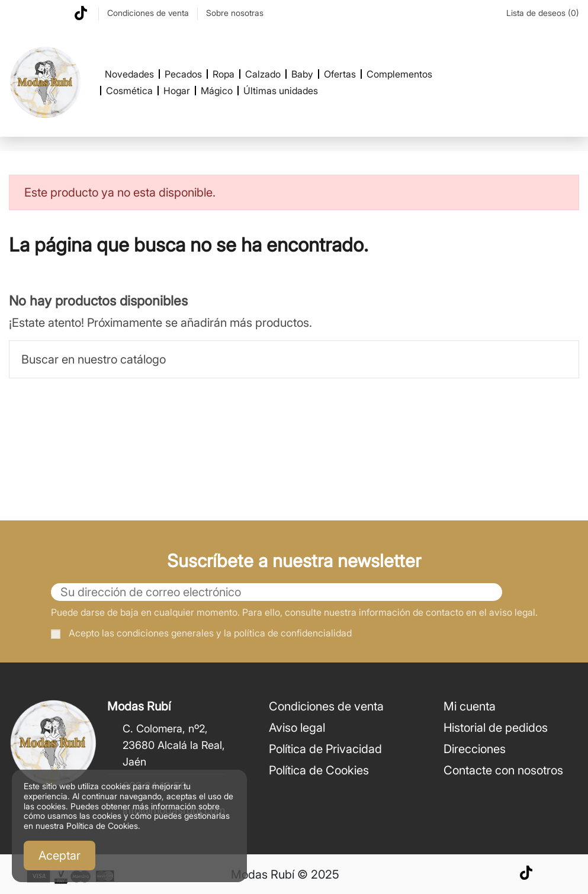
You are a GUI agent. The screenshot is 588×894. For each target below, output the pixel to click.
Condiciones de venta (149, 13)
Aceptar (60, 856)
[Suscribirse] (520, 592)
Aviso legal (297, 728)
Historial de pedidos (496, 728)
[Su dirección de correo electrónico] (277, 592)
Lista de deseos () (536, 13)
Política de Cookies (319, 770)
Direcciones (475, 749)
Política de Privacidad (325, 749)
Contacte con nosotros (503, 770)
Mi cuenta (470, 706)
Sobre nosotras (235, 13)
